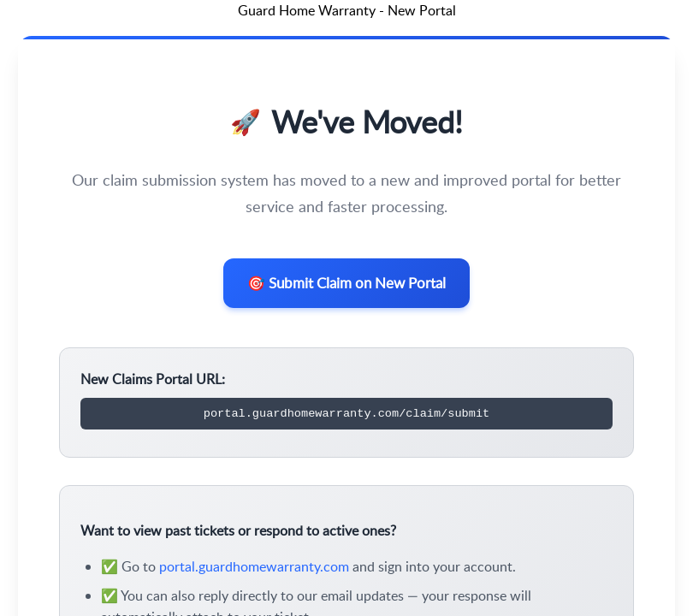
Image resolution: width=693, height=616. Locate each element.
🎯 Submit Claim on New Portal (347, 286)
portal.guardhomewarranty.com (254, 572)
